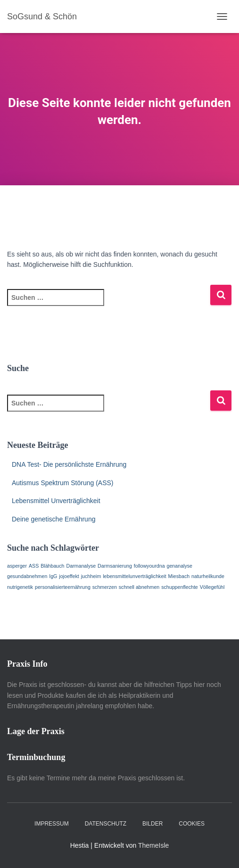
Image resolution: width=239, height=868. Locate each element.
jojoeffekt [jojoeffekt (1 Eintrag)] (69, 576)
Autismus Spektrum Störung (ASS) (63, 483)
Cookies (192, 824)
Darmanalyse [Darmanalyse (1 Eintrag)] (81, 566)
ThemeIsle (153, 845)
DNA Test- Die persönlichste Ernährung (69, 464)
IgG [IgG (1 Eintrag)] (53, 576)
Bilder (152, 824)
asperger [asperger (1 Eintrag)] (17, 566)
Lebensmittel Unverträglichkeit (56, 501)
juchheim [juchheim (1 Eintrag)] (91, 576)
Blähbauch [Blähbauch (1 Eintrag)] (52, 566)
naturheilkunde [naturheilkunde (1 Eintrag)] (208, 576)
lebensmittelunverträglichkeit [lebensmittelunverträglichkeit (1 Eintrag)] (134, 576)
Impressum (52, 824)
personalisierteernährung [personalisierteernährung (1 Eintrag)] (63, 587)
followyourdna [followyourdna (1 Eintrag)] (149, 566)
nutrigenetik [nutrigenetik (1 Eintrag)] (20, 587)
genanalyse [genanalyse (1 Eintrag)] (180, 566)
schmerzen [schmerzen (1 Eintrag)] (105, 587)
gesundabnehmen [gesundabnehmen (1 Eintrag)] (27, 576)
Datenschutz (106, 824)
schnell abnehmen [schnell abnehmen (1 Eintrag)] (139, 587)
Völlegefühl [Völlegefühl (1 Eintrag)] (212, 587)
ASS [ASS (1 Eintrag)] (34, 566)
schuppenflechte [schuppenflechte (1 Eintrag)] (180, 587)
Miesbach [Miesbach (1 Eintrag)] (179, 576)
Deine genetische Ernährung (54, 519)
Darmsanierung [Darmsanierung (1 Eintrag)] (115, 566)
